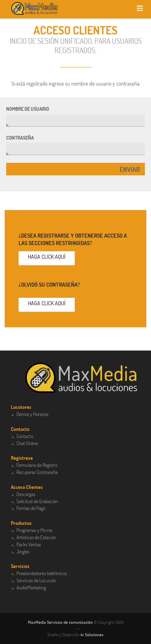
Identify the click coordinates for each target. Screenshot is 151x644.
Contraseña (20, 138)
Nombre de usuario (28, 109)
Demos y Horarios (32, 414)
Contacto (25, 436)
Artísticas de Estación (36, 537)
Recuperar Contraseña (37, 472)
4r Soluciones (92, 635)
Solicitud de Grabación (37, 501)
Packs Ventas (29, 544)
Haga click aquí (47, 257)
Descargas (26, 494)
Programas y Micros (34, 530)
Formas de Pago (31, 508)
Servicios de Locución (36, 580)
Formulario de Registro (37, 465)
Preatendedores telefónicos (42, 573)
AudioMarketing (31, 587)
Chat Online (27, 443)
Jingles (23, 551)
